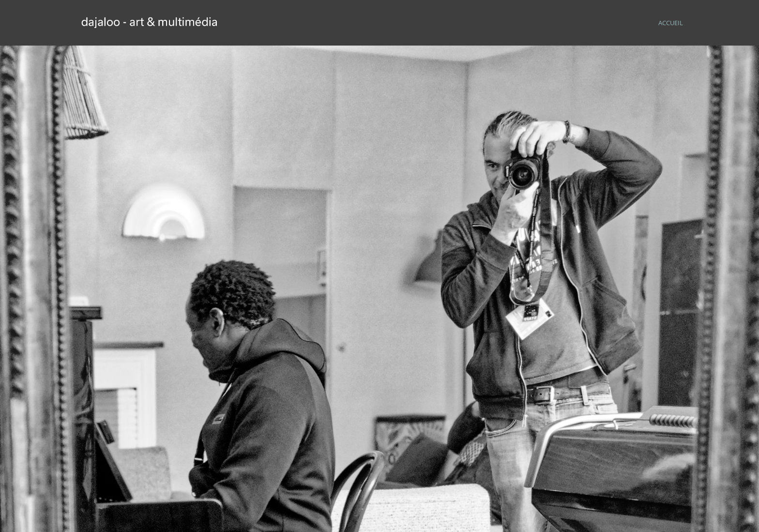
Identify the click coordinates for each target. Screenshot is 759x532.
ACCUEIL (671, 23)
